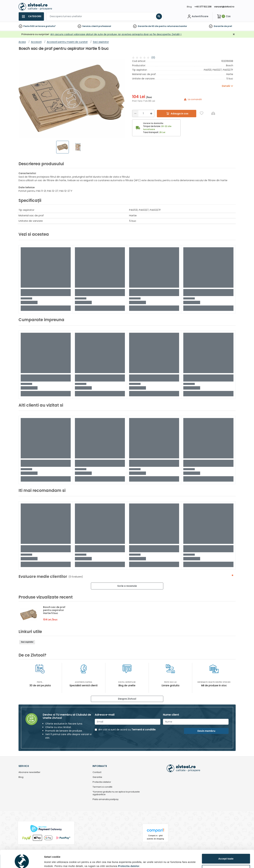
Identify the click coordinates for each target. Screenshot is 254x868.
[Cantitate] (143, 113)
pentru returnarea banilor (173, 26)
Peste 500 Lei (30, 26)
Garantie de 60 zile (148, 26)
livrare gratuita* (47, 26)
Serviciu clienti (90, 26)
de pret (228, 26)
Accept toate (226, 844)
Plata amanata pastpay (106, 799)
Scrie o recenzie (127, 586)
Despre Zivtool (127, 699)
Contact (97, 772)
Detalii (48, 860)
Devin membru (206, 731)
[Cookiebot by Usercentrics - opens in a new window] (22, 861)
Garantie (219, 26)
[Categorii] (31, 16)
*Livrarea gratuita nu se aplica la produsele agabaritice (116, 793)
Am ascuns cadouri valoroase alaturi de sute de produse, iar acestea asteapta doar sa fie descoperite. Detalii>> (116, 34)
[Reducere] (135, 113)
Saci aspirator (27, 642)
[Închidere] (234, 34)
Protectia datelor (102, 782)
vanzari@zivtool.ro (224, 7)
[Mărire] (151, 113)
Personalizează (226, 855)
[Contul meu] (198, 16)
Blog (189, 7)
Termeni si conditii (102, 787)
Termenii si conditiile (143, 730)
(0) (153, 58)
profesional (105, 26)
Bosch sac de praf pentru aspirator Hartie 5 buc (54, 610)
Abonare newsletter (29, 772)
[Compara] (213, 113)
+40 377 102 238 (203, 7)
